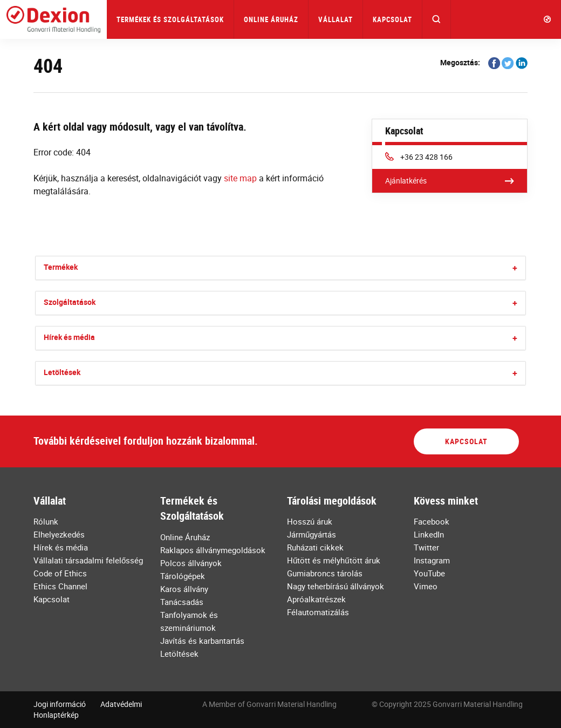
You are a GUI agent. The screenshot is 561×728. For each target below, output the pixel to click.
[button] (437, 19)
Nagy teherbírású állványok (336, 586)
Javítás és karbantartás (202, 641)
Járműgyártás (312, 534)
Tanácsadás (182, 602)
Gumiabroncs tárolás (325, 573)
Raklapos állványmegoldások (213, 550)
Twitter (426, 547)
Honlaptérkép (56, 715)
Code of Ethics (60, 573)
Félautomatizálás (318, 612)
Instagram (432, 560)
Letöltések (62, 372)
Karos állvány (184, 589)
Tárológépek (183, 576)
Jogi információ (60, 704)
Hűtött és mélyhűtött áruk (334, 560)
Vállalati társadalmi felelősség (88, 560)
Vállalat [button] (336, 19)
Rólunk (46, 521)
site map (240, 178)
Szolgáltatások (70, 302)
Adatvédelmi (121, 704)
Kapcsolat (392, 19)
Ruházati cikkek (315, 547)
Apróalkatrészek (316, 599)
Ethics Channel (60, 586)
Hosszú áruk (310, 521)
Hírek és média (69, 337)
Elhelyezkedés (59, 534)
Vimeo (426, 586)
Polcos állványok (191, 563)
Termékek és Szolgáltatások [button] (170, 19)
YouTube (429, 573)
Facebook (432, 521)
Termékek (61, 267)
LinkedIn (429, 534)
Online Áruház (271, 19)
